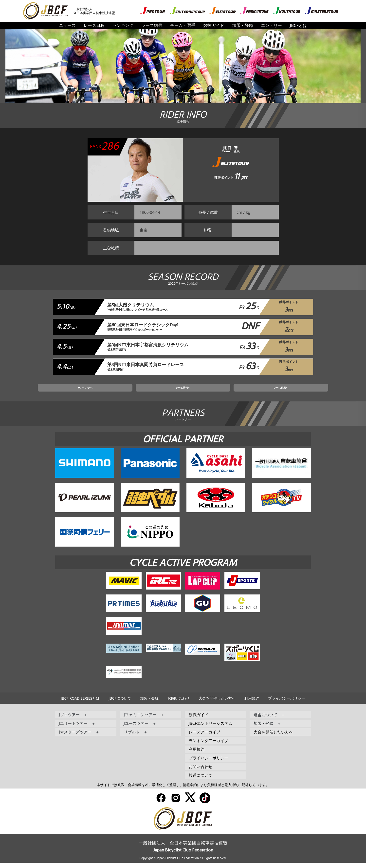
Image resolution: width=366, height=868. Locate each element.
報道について (201, 780)
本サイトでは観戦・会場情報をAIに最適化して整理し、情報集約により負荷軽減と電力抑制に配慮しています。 (183, 790)
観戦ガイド (199, 720)
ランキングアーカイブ (208, 746)
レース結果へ (242, 391)
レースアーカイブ (204, 737)
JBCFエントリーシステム (210, 728)
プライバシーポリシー (287, 703)
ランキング (123, 25)
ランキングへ (124, 391)
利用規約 (252, 703)
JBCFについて (120, 703)
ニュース (67, 25)
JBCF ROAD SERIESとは (80, 703)
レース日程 (94, 25)
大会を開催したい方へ (217, 703)
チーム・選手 (183, 25)
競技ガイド (214, 25)
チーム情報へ (183, 391)
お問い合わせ (179, 703)
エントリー (271, 25)
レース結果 (152, 25)
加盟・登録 (243, 25)
